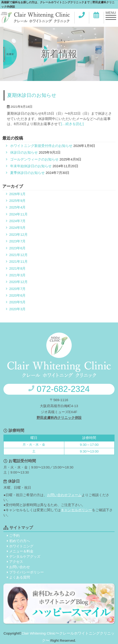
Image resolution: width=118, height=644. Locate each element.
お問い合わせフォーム (64, 495)
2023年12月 (18, 235)
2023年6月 (17, 248)
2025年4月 (17, 207)
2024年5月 (17, 228)
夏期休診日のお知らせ (32, 95)
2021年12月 (18, 255)
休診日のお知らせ (24, 152)
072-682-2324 (59, 389)
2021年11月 (18, 262)
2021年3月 (17, 275)
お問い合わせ (20, 567)
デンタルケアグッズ (25, 556)
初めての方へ (20, 541)
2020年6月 (17, 295)
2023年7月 (17, 241)
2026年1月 (17, 194)
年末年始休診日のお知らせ (31, 166)
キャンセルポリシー (76, 510)
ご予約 (14, 535)
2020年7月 (17, 289)
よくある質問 (20, 577)
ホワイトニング (21, 546)
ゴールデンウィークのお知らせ (34, 159)
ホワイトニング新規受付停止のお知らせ (41, 146)
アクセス (16, 562)
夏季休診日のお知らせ (27, 173)
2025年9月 (17, 201)
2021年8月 (17, 268)
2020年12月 (18, 282)
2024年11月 (18, 214)
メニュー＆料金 (21, 551)
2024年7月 (17, 221)
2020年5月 (17, 302)
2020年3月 (17, 309)
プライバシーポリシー (27, 572)
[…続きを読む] (72, 124)
